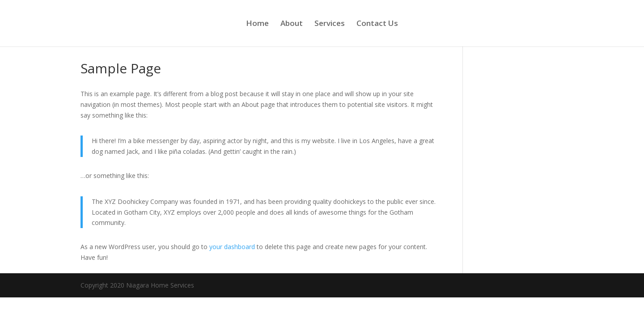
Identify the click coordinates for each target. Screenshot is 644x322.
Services (330, 24)
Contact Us (377, 24)
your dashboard (232, 247)
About (292, 24)
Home (257, 24)
